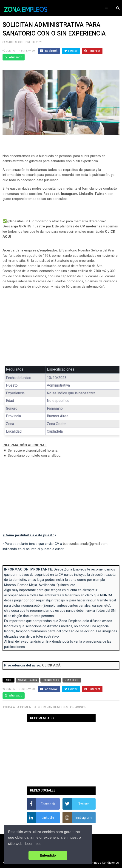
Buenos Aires (51, 680)
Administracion (27, 680)
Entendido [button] (48, 855)
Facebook (51, 194)
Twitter (100, 194)
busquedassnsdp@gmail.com (85, 544)
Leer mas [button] (33, 844)
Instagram (69, 194)
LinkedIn (86, 194)
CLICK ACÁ (51, 665)
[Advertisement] (61, 326)
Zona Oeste (72, 680)
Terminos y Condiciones (103, 863)
